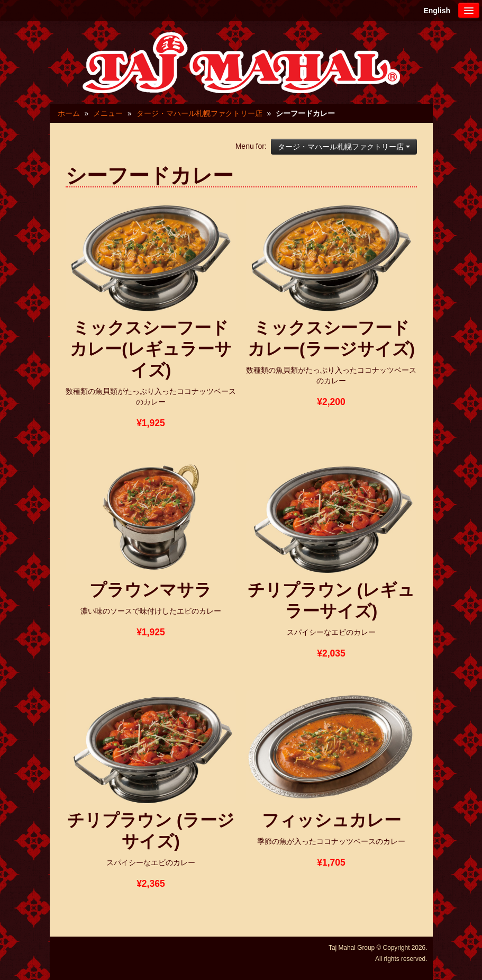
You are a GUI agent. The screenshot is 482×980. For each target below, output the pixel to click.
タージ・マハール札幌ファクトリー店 (199, 113)
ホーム (69, 113)
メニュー (108, 113)
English (437, 11)
